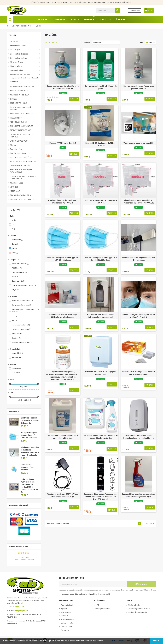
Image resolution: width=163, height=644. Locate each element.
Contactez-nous (66, 627)
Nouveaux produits (68, 619)
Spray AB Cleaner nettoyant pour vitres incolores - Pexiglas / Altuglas (139, 495)
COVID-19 (98, 605)
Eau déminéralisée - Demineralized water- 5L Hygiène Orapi (63, 437)
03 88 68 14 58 (113, 2)
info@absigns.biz (125, 2)
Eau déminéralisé (19, 272)
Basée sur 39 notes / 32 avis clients (25, 560)
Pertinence (97, 42)
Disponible (18, 353)
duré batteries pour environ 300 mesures (26, 311)
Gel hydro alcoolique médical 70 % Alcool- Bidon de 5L (30, 420)
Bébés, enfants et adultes (23, 301)
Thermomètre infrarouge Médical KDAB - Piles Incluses (139, 259)
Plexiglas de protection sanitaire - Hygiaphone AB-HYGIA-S (63, 202)
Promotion (65, 616)
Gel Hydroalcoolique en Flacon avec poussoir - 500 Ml (139, 87)
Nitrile (15, 277)
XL (14, 229)
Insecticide (17, 334)
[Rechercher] (108, 10)
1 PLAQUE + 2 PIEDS (21, 264)
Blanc (15, 244)
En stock (17, 358)
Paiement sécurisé (68, 605)
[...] (22, 603)
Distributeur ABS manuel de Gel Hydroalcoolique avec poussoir (101, 316)
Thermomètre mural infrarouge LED (139, 143)
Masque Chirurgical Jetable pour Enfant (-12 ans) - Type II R (139, 316)
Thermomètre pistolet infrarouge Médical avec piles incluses (63, 316)
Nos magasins (66, 612)
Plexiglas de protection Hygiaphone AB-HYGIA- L (101, 202)
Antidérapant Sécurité (102, 609)
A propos (64, 609)
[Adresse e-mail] (93, 584)
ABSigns (17, 368)
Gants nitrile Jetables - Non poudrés (27, 467)
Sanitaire (16, 338)
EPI (14, 316)
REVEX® (16, 373)
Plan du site (65, 630)
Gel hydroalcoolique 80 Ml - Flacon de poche (101, 87)
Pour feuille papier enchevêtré (24, 285)
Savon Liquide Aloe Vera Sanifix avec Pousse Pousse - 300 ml (63, 87)
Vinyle (15, 290)
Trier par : (87, 42)
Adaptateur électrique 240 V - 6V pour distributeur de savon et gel (63, 495)
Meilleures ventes (67, 623)
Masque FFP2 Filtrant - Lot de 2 (63, 143)
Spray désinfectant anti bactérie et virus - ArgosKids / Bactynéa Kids (101, 437)
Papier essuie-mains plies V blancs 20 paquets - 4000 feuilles (138, 373)
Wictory (58, 640)
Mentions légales (134, 605)
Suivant (150, 523)
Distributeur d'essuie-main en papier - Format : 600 (101, 373)
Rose (15, 253)
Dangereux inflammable (22, 305)
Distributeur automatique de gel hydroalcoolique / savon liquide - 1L (139, 437)
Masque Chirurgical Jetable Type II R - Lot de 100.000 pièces (101, 259)
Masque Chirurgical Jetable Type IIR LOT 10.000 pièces (63, 259)
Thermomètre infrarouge (22, 342)
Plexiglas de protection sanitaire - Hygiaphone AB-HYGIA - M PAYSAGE (139, 202)
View (142, 42)
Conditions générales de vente (139, 609)
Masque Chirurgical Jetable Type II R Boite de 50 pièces (29, 435)
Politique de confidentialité (138, 612)
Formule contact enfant (22, 325)
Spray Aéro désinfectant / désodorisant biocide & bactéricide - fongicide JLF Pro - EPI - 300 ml (101, 497)
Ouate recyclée (19, 281)
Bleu (15, 248)
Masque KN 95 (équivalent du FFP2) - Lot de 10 (101, 144)
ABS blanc (17, 268)
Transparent (18, 240)
